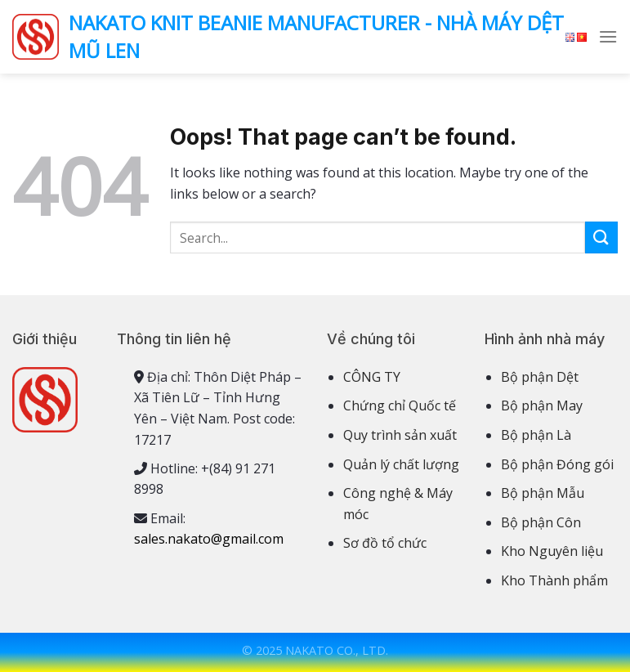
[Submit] (601, 237)
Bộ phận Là (536, 435)
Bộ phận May (542, 405)
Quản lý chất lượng (401, 464)
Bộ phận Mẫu (543, 493)
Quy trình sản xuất (400, 435)
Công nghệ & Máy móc (398, 504)
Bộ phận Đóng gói (557, 464)
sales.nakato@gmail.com (209, 539)
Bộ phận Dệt (540, 377)
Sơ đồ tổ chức (385, 543)
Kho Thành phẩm (554, 580)
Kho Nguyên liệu (552, 551)
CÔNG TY (372, 377)
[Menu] (608, 36)
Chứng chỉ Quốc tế (400, 405)
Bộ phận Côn (541, 522)
